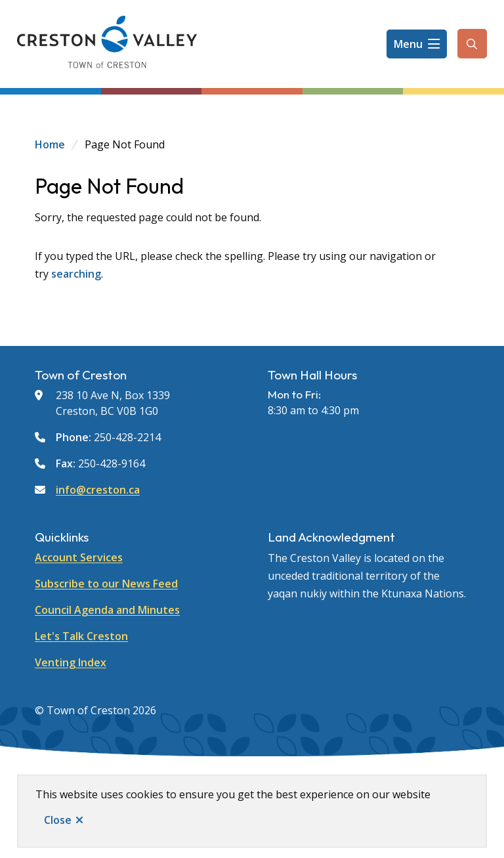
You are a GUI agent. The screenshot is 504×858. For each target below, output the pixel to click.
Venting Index (71, 662)
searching (76, 274)
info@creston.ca (98, 490)
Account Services (79, 557)
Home (50, 144)
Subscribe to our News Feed (106, 584)
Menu (408, 44)
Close (58, 820)
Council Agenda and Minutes (107, 610)
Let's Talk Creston (81, 636)
